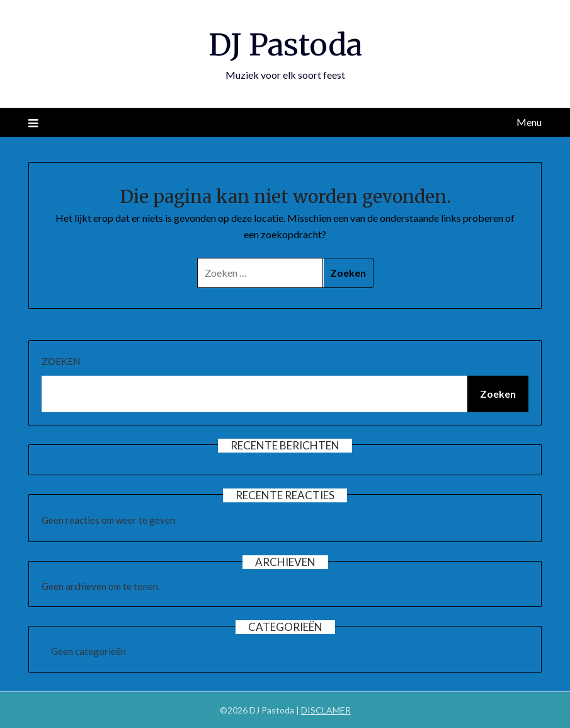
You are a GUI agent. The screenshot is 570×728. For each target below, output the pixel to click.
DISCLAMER (326, 710)
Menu (529, 122)
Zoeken (61, 361)
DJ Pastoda (285, 45)
